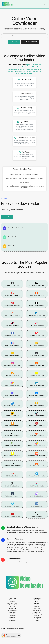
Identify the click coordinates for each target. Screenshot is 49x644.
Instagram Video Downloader (12, 364)
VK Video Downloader (37, 505)
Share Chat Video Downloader (37, 444)
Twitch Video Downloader (37, 494)
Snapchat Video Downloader (12, 454)
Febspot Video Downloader (37, 334)
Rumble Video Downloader (12, 444)
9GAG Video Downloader (12, 284)
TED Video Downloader (12, 474)
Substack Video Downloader (37, 464)
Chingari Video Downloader (12, 314)
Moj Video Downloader (12, 414)
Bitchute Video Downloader (12, 294)
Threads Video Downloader (12, 484)
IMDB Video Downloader (12, 354)
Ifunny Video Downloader (37, 344)
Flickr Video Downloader (12, 344)
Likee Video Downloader (12, 384)
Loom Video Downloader (12, 394)
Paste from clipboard (30, 42)
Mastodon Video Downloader (12, 404)
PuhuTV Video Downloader (12, 434)
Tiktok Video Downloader (37, 484)
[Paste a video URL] (25, 36)
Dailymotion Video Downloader (37, 314)
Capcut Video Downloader (37, 304)
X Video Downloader (37, 515)
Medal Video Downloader (37, 404)
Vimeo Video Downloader (12, 505)
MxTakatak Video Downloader (37, 414)
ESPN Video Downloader (37, 324)
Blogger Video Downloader (37, 294)
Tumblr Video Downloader (12, 494)
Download (14, 42)
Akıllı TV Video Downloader (37, 284)
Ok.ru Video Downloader (12, 424)
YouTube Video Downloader (12, 515)
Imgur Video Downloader (37, 354)
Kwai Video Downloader (12, 374)
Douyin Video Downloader (12, 324)
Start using (7, 217)
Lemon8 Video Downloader (37, 374)
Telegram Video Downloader (37, 474)
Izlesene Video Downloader (37, 364)
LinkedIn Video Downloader (37, 384)
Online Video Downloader (17, 65)
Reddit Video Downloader (37, 434)
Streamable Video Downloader (12, 464)
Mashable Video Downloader (37, 394)
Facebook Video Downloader (12, 334)
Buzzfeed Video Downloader (12, 304)
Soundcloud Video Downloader (37, 454)
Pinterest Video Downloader (37, 424)
